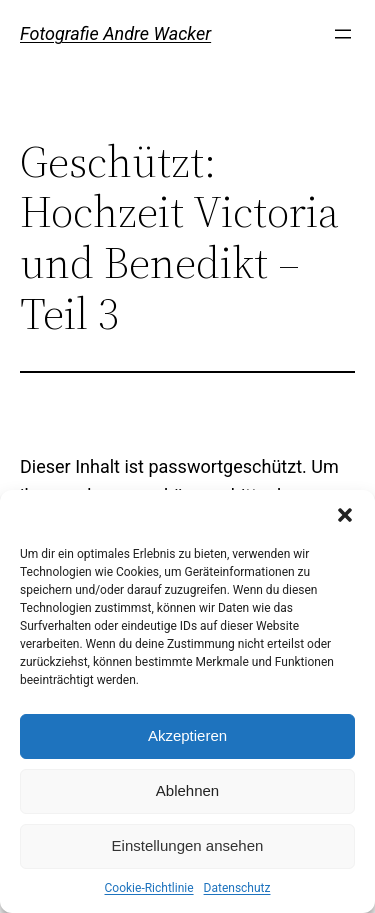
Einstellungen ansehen (188, 845)
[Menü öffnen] (343, 34)
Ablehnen (187, 790)
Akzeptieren (187, 735)
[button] (345, 515)
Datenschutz (237, 888)
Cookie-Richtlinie (149, 888)
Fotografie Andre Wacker (115, 33)
